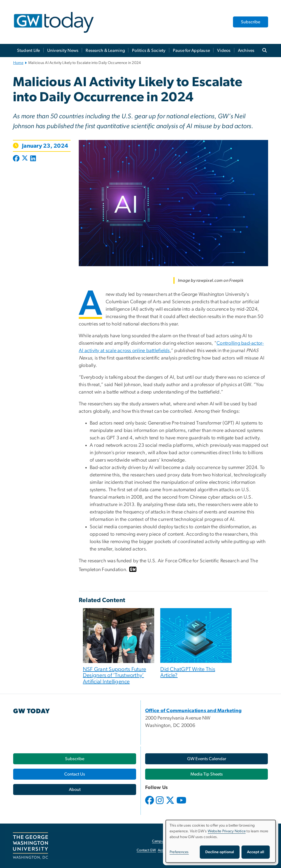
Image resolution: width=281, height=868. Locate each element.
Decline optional (220, 852)
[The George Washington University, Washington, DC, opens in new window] (30, 846)
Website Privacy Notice (227, 831)
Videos (224, 50)
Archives (246, 50)
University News (63, 50)
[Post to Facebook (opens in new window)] (17, 159)
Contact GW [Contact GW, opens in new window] (146, 850)
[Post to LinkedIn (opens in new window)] (33, 159)
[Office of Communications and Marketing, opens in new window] (193, 711)
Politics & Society (149, 50)
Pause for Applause (192, 50)
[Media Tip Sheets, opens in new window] (206, 774)
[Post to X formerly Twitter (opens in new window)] (25, 159)
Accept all (256, 852)
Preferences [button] (179, 852)
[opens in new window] (150, 804)
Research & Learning (105, 50)
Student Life (29, 50)
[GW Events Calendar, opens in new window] (206, 759)
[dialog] (221, 841)
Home (18, 63)
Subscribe (251, 22)
